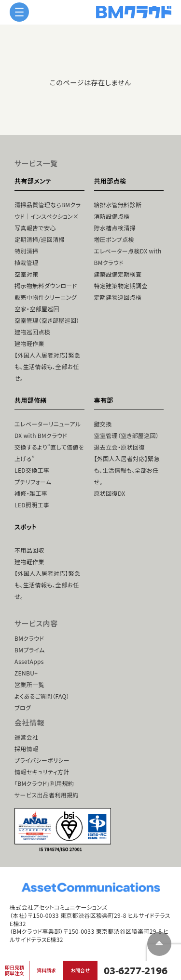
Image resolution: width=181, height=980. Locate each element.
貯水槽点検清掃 (115, 228)
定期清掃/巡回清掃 (40, 239)
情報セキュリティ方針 (42, 772)
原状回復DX (110, 493)
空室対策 (26, 274)
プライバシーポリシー (42, 760)
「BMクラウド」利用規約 (44, 783)
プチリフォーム (33, 482)
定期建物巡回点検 (118, 297)
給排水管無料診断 (118, 205)
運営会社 (26, 737)
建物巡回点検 (32, 332)
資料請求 (46, 970)
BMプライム (30, 650)
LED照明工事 (32, 505)
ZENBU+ (26, 673)
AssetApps (29, 661)
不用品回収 (29, 550)
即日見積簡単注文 (14, 970)
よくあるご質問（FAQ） (42, 696)
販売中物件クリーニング (46, 297)
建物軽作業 (29, 343)
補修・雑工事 (31, 493)
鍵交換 (103, 424)
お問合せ (80, 970)
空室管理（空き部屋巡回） (47, 320)
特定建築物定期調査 (121, 285)
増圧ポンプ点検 (114, 239)
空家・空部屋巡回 (37, 309)
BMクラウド (29, 638)
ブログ (23, 708)
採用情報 (26, 748)
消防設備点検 (112, 216)
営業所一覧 (29, 684)
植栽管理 (26, 262)
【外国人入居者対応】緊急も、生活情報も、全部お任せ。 (47, 366)
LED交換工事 (32, 470)
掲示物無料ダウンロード (46, 285)
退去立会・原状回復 (119, 447)
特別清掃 (26, 251)
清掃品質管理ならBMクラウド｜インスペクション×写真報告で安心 (48, 216)
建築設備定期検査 (118, 274)
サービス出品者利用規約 (47, 795)
